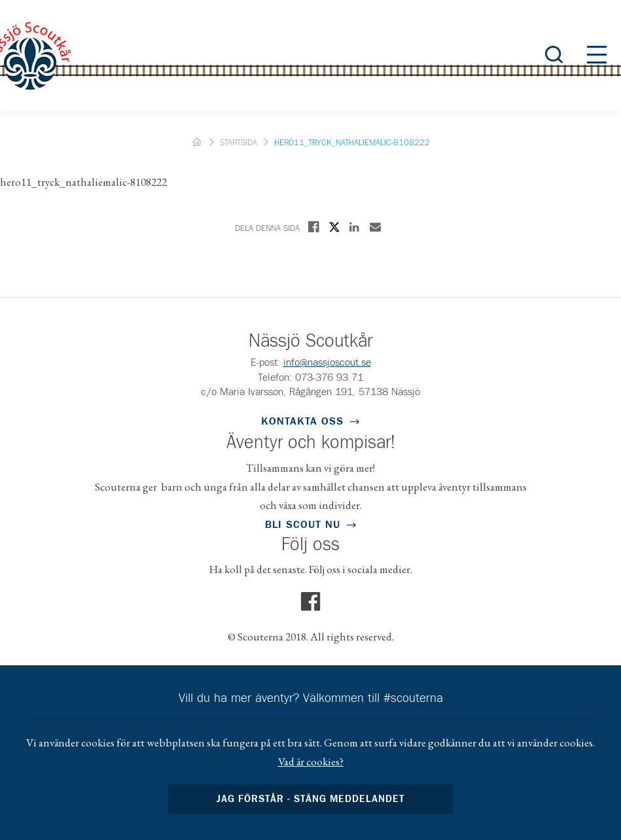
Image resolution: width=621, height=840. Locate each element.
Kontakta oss (302, 421)
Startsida (239, 143)
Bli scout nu (303, 525)
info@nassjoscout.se (327, 362)
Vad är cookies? (311, 761)
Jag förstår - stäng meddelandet (311, 799)
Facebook (311, 602)
